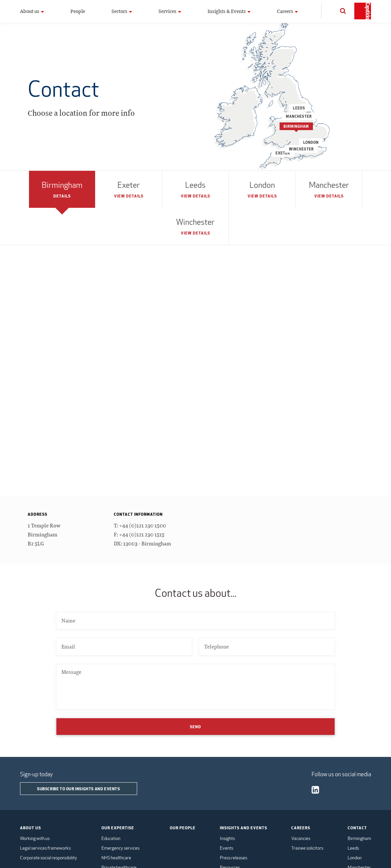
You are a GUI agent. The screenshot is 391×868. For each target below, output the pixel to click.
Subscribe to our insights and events (79, 789)
